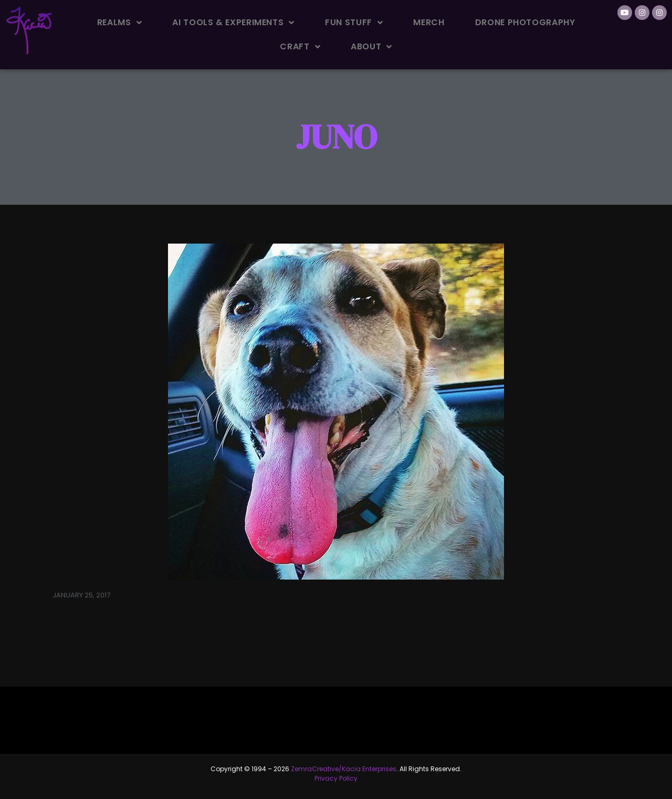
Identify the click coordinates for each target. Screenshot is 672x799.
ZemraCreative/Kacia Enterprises (344, 769)
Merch (429, 22)
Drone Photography (525, 22)
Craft (300, 47)
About (371, 47)
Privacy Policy (336, 778)
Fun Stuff (354, 23)
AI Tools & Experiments (233, 23)
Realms (119, 23)
